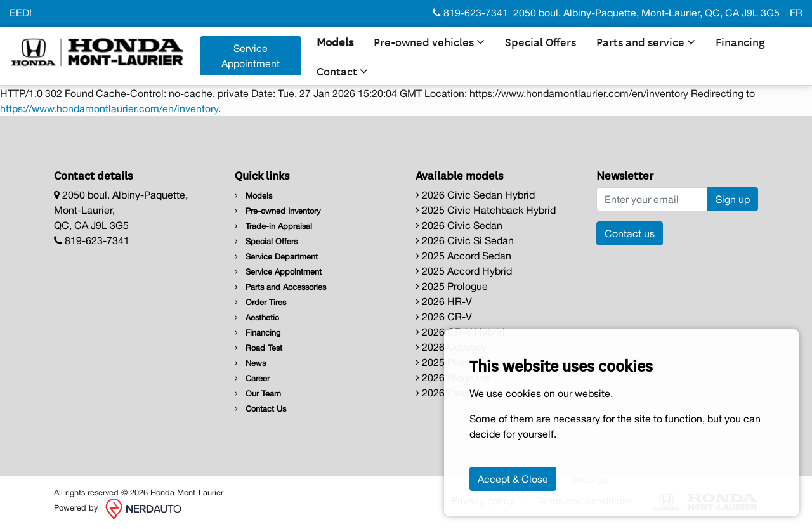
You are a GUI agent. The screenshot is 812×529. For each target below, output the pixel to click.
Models (335, 41)
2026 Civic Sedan (459, 225)
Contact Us (260, 409)
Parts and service (646, 41)
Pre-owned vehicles (429, 41)
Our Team (258, 394)
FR (796, 13)
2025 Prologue (452, 286)
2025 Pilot (442, 362)
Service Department (276, 257)
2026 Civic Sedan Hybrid (475, 195)
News (250, 363)
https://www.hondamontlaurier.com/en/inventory (109, 108)
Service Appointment (278, 272)
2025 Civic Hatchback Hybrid (486, 210)
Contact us (630, 233)
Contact (342, 70)
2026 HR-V (444, 301)
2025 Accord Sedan (463, 256)
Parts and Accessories (280, 287)
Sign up (733, 199)
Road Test (259, 348)
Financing (740, 41)
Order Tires (260, 302)
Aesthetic (257, 317)
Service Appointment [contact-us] (251, 56)
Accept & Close (513, 479)
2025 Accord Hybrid (464, 271)
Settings (589, 479)
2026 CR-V (444, 317)
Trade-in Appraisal (273, 226)
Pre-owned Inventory (278, 211)
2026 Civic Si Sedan (465, 240)
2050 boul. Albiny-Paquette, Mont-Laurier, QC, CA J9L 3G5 (646, 13)
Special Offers (540, 41)
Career (252, 378)
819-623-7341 (470, 13)
